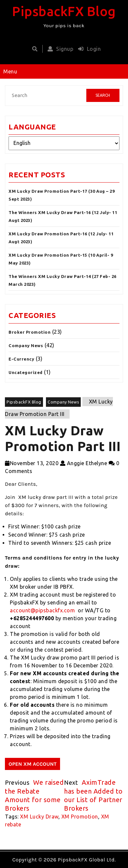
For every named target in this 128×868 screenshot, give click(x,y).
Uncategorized (26, 372)
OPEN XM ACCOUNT (32, 764)
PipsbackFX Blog (64, 11)
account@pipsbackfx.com (42, 610)
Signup (59, 49)
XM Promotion (80, 817)
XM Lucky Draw (39, 817)
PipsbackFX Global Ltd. (87, 860)
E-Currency (21, 359)
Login (88, 49)
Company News (26, 345)
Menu (10, 71)
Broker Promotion (30, 332)
